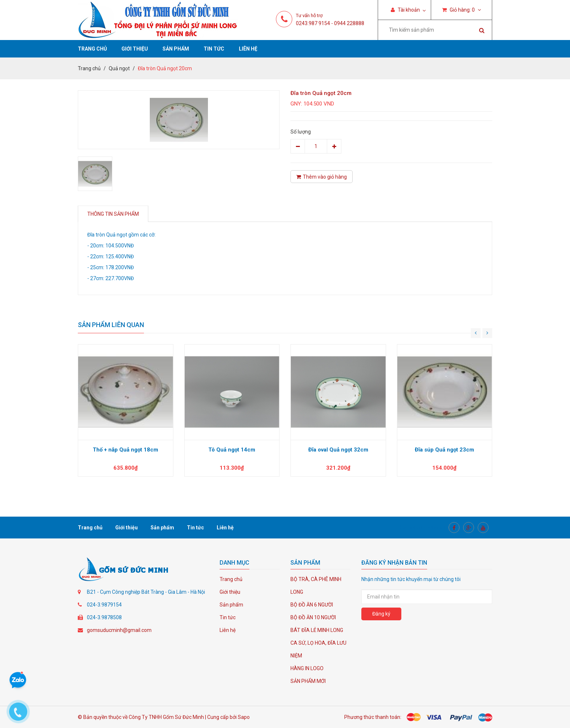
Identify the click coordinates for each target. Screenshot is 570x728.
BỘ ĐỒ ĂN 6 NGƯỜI (312, 605)
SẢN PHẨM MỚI (308, 681)
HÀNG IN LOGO (307, 668)
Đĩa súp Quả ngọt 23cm (444, 450)
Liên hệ (248, 49)
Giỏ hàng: (461, 10)
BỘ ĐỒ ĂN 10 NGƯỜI (313, 617)
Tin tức (214, 49)
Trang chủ (92, 49)
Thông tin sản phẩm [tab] (113, 214)
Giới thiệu (135, 49)
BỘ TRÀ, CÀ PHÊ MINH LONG (316, 586)
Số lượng (301, 132)
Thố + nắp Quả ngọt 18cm (125, 450)
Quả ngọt (119, 68)
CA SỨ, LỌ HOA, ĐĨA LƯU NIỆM (318, 649)
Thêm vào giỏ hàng (322, 177)
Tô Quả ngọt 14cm (232, 450)
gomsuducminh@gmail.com (119, 630)
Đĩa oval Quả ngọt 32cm (338, 450)
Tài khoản (405, 10)
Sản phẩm (176, 49)
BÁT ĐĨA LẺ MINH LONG (317, 630)
